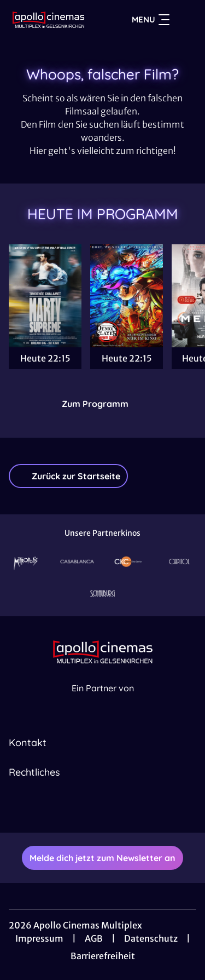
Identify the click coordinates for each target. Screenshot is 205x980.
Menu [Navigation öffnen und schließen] (151, 20)
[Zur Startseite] (48, 20)
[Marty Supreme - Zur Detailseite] (45, 296)
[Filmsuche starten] (185, 20)
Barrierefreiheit (103, 956)
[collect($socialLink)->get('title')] (91, 809)
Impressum (39, 938)
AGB (94, 938)
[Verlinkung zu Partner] (26, 562)
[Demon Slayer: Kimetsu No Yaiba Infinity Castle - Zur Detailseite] (127, 296)
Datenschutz (151, 938)
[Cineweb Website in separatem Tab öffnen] (103, 700)
